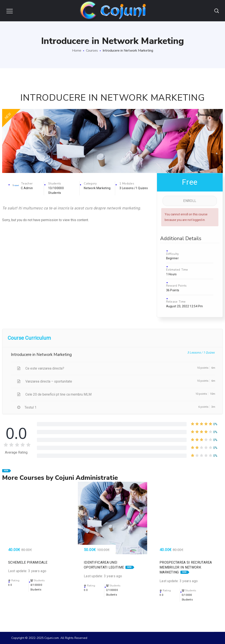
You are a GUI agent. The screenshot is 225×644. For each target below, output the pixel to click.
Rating (14, 580)
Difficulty (173, 254)
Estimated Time (177, 270)
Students (55, 183)
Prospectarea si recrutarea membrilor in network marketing (186, 567)
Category (90, 183)
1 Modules (127, 183)
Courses (92, 51)
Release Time (176, 302)
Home (77, 51)
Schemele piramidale (28, 562)
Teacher (27, 183)
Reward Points (176, 286)
